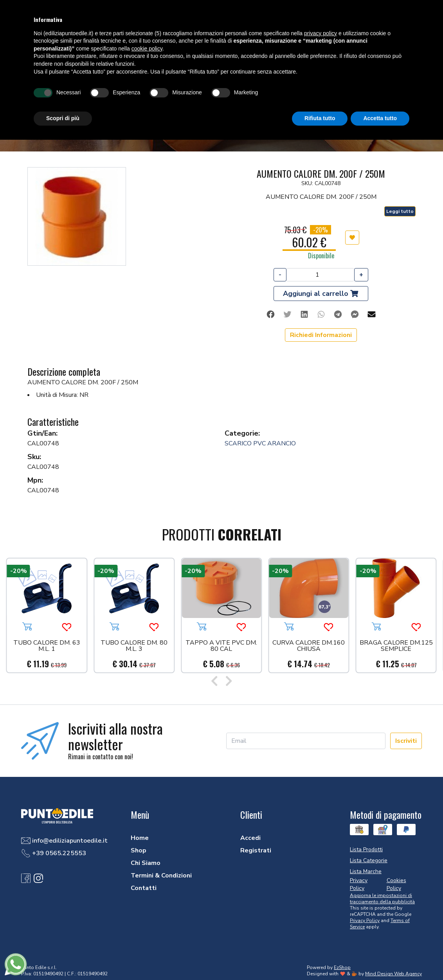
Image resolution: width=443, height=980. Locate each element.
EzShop (342, 967)
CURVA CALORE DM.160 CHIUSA (309, 646)
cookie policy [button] (147, 49)
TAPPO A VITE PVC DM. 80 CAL (221, 646)
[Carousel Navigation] (221, 682)
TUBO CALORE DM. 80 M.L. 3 (134, 646)
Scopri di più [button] (63, 118)
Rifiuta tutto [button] (320, 118)
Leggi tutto (400, 211)
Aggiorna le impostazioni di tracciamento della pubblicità (382, 899)
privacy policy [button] (321, 33)
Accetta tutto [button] (380, 118)
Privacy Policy (365, 921)
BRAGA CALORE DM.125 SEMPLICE (396, 646)
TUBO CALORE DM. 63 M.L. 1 (47, 646)
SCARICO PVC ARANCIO (260, 443)
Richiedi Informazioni (321, 335)
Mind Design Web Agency (393, 974)
